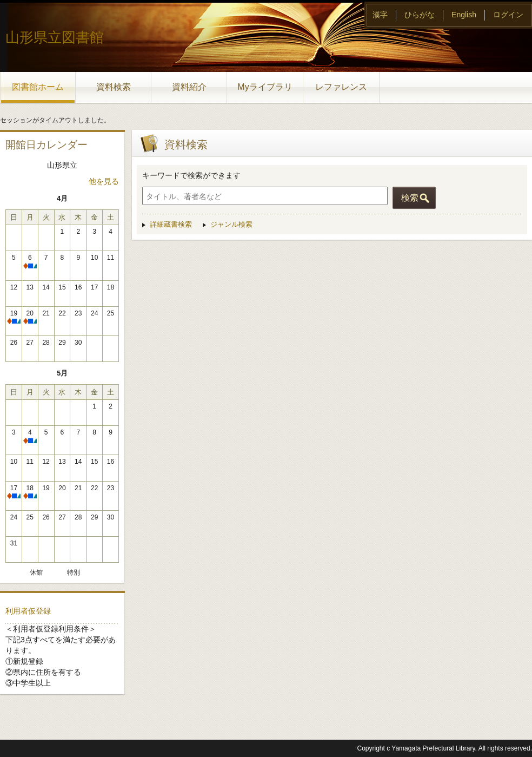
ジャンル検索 (231, 224)
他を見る (104, 181)
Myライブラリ (265, 87)
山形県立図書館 (55, 37)
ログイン (508, 15)
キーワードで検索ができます (191, 175)
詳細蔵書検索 (171, 224)
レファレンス (341, 87)
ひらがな (420, 15)
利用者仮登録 (28, 611)
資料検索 (114, 87)
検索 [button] (410, 198)
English (464, 15)
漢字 (380, 15)
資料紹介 (189, 87)
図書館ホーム (38, 87)
